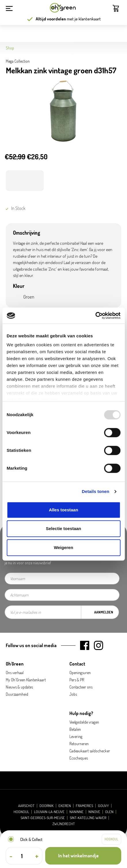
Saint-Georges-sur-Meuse (43, 818)
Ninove (94, 812)
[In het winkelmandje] (83, 856)
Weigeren (64, 547)
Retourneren (79, 744)
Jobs (73, 694)
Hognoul (21, 812)
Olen (109, 812)
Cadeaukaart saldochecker (90, 751)
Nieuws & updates (19, 687)
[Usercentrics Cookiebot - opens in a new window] (95, 316)
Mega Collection (18, 61)
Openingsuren (80, 673)
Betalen (75, 729)
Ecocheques (79, 758)
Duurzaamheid (17, 694)
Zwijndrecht (64, 824)
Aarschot (26, 806)
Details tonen (95, 491)
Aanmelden (104, 612)
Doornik (47, 806)
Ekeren (65, 806)
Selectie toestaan (64, 528)
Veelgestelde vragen (84, 722)
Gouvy (103, 806)
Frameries (84, 806)
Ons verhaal (15, 673)
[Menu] (9, 8)
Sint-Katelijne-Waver (88, 818)
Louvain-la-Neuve (49, 812)
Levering (76, 736)
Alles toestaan (64, 510)
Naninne (76, 812)
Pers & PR (77, 680)
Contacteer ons (81, 687)
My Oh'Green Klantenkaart (26, 680)
